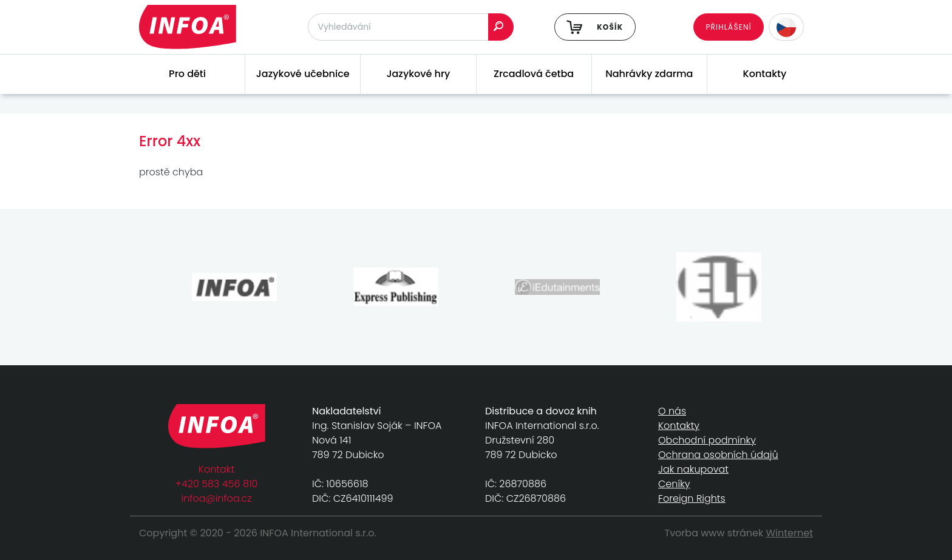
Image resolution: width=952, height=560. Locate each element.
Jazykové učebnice (303, 74)
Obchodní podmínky (707, 440)
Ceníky (674, 484)
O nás (672, 411)
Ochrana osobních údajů (718, 455)
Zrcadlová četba (534, 74)
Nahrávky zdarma (649, 74)
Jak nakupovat (693, 469)
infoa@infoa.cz (217, 498)
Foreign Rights (692, 498)
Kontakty (765, 74)
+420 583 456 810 (217, 484)
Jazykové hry (418, 74)
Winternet (790, 533)
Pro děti (187, 74)
